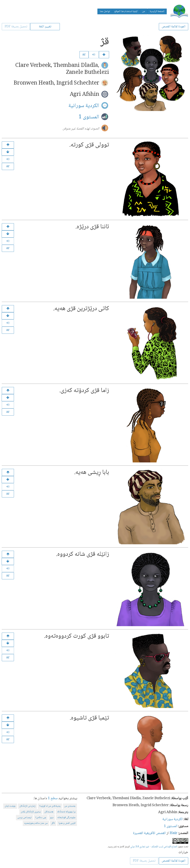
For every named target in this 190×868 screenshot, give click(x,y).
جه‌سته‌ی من (70, 806)
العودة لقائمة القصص (174, 27)
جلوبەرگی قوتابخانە (66, 818)
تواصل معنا (105, 11)
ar (84, 55)
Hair (174, 833)
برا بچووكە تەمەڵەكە (66, 812)
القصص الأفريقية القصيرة (149, 833)
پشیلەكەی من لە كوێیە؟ (50, 806)
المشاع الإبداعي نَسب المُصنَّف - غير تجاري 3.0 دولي (154, 847)
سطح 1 (53, 798)
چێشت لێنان (10, 806)
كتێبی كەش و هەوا (67, 823)
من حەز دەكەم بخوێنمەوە (36, 823)
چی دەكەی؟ (41, 818)
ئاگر (53, 823)
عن (144, 11)
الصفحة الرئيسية (157, 11)
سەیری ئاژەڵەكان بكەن (31, 812)
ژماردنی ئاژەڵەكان (27, 806)
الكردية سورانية (84, 106)
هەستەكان (49, 812)
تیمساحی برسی (24, 818)
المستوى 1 (89, 117)
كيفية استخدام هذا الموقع (126, 11)
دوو (52, 818)
